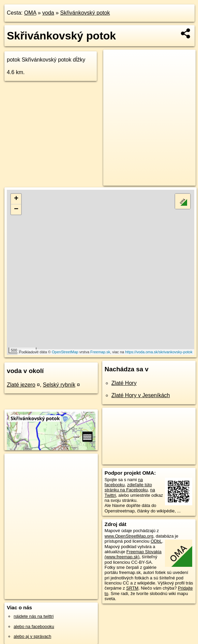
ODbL (156, 541)
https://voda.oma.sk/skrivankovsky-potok (159, 352)
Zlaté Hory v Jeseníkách (141, 395)
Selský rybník (59, 385)
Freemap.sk (100, 352)
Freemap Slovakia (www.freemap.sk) (133, 554)
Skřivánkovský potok (85, 13)
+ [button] (16, 199)
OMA (30, 13)
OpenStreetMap (65, 352)
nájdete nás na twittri (34, 616)
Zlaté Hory (124, 383)
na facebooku (124, 482)
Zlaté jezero (21, 385)
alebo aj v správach (32, 636)
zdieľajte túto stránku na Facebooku (128, 487)
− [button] (16, 209)
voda (48, 13)
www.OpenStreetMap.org (129, 536)
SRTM (132, 588)
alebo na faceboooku (34, 626)
